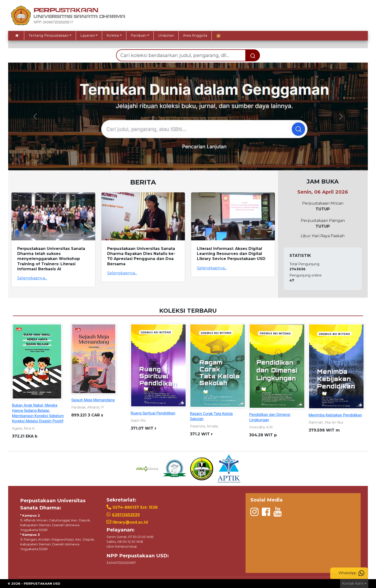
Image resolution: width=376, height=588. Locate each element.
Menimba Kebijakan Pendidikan (335, 415)
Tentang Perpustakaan (49, 35)
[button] (35, 116)
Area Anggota (195, 35)
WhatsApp (351, 573)
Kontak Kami (353, 583)
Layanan (88, 35)
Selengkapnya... (32, 278)
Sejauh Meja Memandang (93, 400)
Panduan (138, 35)
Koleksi (113, 35)
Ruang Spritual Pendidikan (153, 413)
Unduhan (166, 35)
